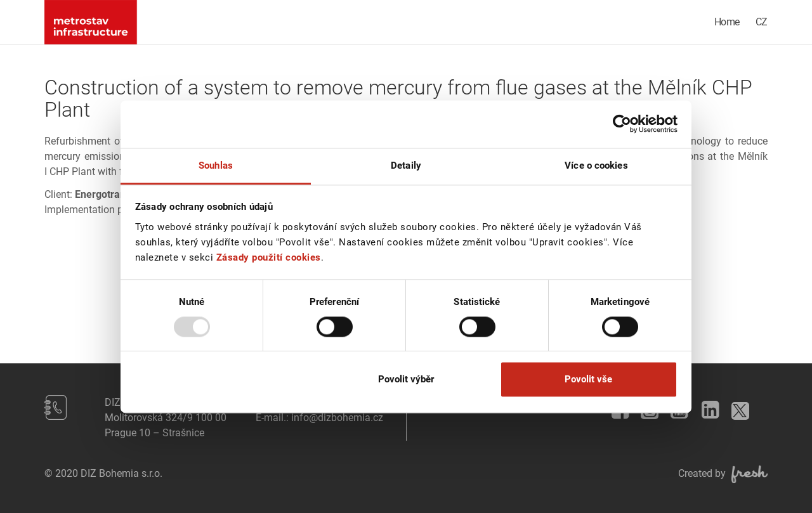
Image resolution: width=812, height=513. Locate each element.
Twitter (737, 407)
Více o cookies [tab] (596, 166)
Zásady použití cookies (269, 257)
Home (727, 22)
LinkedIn (706, 406)
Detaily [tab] (406, 166)
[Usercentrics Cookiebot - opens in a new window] (622, 124)
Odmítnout (224, 380)
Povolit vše (588, 380)
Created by (723, 473)
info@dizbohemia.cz (337, 418)
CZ (762, 22)
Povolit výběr (406, 380)
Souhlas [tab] (216, 166)
